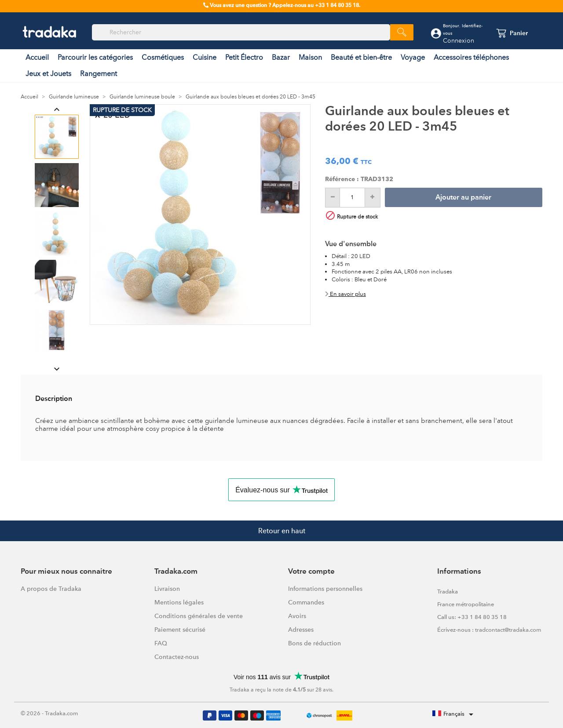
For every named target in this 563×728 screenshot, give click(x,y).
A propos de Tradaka (51, 589)
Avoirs (297, 616)
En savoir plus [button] (345, 294)
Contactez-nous (177, 657)
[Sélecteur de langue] (454, 714)
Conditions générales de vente (199, 616)
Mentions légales (179, 602)
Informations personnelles (325, 589)
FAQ (161, 643)
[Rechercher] (241, 33)
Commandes (306, 602)
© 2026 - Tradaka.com (49, 713)
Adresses (301, 630)
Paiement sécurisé (180, 630)
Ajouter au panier (463, 198)
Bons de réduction (314, 643)
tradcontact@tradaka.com (508, 630)
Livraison (167, 589)
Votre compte (311, 572)
